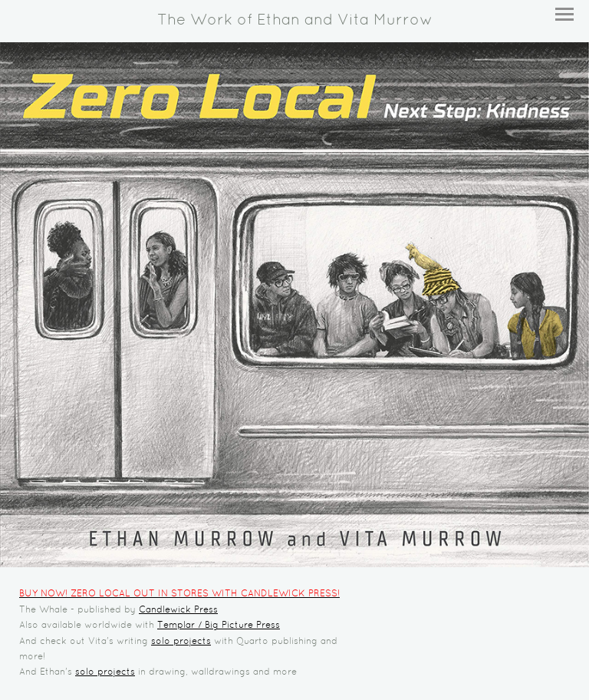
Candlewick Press (178, 610)
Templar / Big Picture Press (219, 626)
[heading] (294, 21)
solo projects (181, 642)
